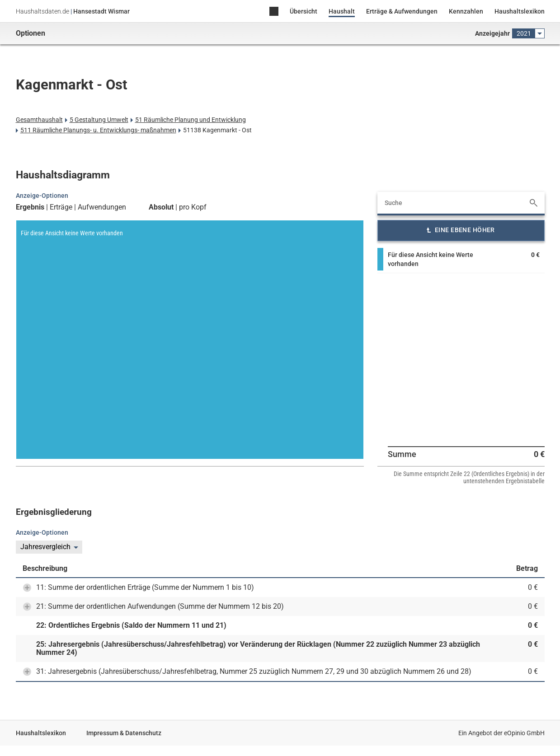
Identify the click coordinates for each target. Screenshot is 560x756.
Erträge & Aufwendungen (402, 11)
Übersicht (304, 11)
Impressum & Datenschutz (124, 733)
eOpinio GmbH (524, 733)
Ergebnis (30, 207)
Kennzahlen (466, 11)
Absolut (161, 207)
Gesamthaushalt (39, 120)
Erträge (61, 207)
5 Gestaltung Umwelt (99, 120)
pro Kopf (193, 207)
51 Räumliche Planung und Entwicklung (191, 120)
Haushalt (342, 11)
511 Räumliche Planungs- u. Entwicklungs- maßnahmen (98, 130)
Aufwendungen (102, 207)
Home (274, 12)
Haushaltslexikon (520, 11)
